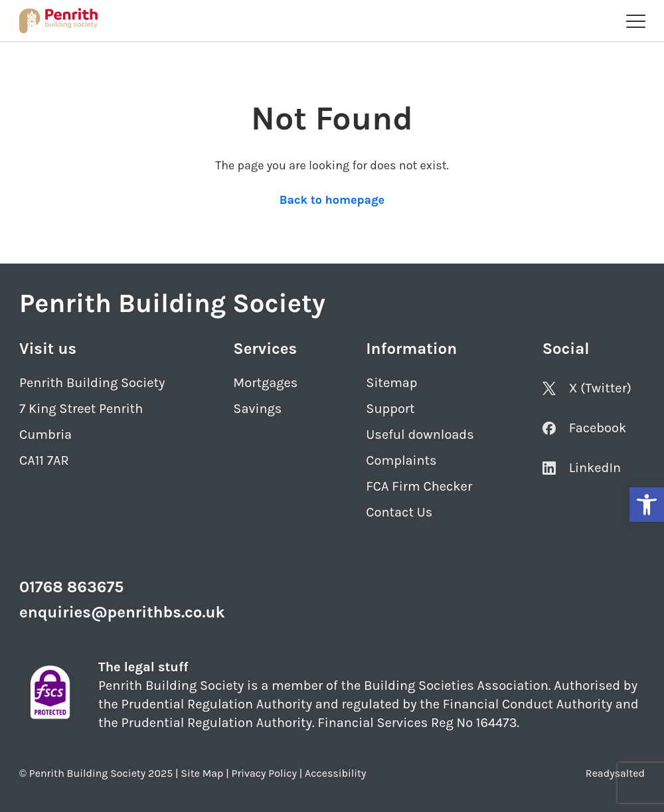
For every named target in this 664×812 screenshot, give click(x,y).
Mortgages (265, 383)
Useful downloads (420, 435)
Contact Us (399, 512)
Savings (257, 409)
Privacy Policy (264, 773)
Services (265, 349)
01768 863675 (71, 587)
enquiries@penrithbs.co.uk (122, 612)
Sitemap (391, 383)
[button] (647, 505)
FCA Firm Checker (419, 486)
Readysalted (615, 773)
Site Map (202, 773)
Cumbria (45, 435)
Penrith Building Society (92, 383)
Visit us (48, 349)
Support (390, 409)
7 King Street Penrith (81, 409)
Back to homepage (332, 200)
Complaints (401, 460)
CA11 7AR (44, 460)
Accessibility (335, 773)
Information (411, 349)
